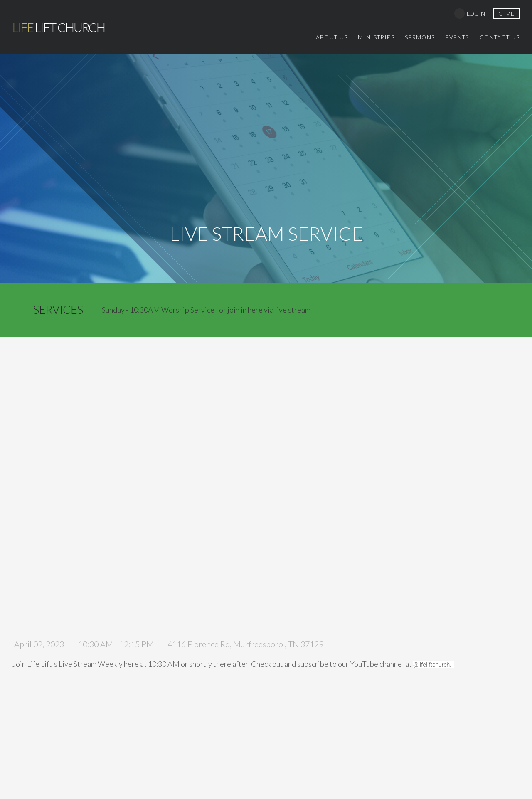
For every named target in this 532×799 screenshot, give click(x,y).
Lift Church (59, 27)
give (506, 14)
